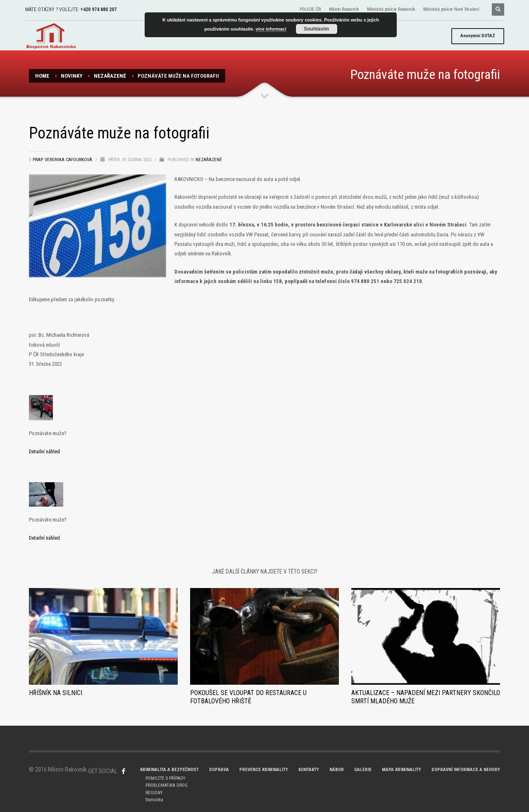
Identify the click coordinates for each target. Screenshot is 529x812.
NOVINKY (71, 76)
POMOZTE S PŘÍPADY (165, 778)
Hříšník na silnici (56, 693)
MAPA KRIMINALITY (402, 770)
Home (42, 76)
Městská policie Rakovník (391, 9)
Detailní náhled (44, 451)
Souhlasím (316, 29)
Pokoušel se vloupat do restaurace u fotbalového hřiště (248, 697)
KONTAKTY (309, 770)
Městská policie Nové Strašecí (451, 9)
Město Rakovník (344, 9)
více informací (271, 29)
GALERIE (363, 770)
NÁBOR (337, 770)
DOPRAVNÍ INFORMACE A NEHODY (466, 770)
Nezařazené (110, 76)
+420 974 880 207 (99, 10)
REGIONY (154, 793)
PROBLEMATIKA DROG (167, 785)
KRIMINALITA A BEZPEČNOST (169, 770)
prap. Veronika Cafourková (63, 160)
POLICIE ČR (310, 9)
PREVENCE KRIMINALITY (264, 770)
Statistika (154, 800)
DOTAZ (478, 36)
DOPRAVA (219, 770)
